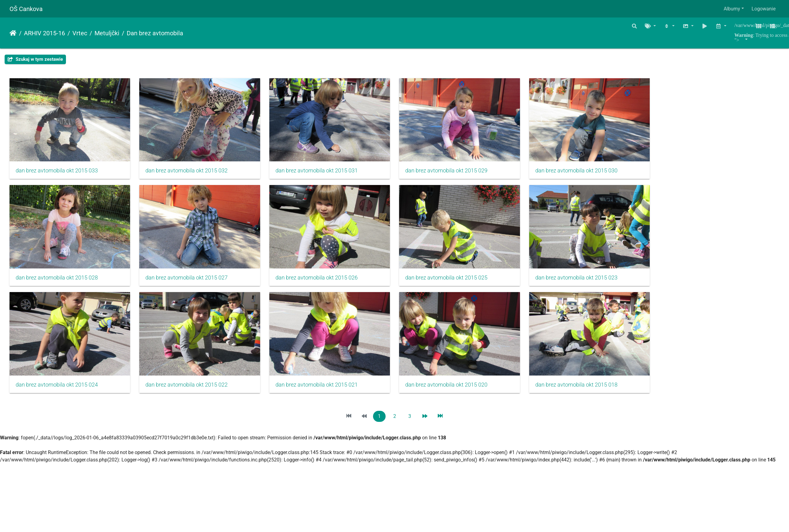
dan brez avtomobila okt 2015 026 (321, 281)
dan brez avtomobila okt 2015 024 (57, 389)
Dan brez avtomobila (155, 33)
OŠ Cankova (26, 9)
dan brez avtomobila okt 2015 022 (189, 389)
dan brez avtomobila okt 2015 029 (453, 172)
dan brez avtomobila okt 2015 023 (585, 281)
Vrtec (80, 33)
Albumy (732, 9)
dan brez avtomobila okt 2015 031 (321, 172)
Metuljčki (107, 33)
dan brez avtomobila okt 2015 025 (453, 281)
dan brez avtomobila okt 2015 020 (453, 389)
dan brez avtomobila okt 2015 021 (321, 389)
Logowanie (764, 9)
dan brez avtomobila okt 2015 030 (585, 172)
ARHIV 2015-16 (44, 33)
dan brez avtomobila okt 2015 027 (189, 281)
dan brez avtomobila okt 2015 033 (57, 172)
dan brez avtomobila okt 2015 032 (189, 172)
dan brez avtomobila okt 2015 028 (57, 281)
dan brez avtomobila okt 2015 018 (585, 389)
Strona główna (13, 33)
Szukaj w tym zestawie (35, 59)
